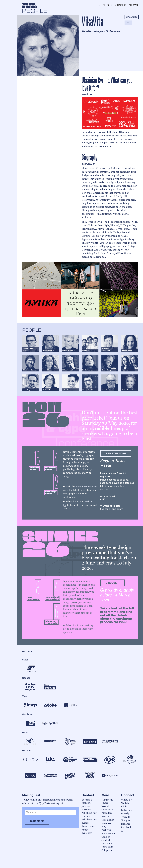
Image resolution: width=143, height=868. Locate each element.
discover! (113, 583)
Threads (125, 817)
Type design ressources (108, 821)
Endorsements (109, 833)
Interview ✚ (88, 164)
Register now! (116, 453)
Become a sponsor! (87, 801)
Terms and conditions (107, 845)
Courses (119, 5)
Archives (106, 830)
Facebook (126, 827)
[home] (30, 5)
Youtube (126, 803)
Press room (88, 826)
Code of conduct (106, 838)
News (133, 5)
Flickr (124, 806)
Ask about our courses (89, 814)
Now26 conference (86, 486)
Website (87, 31)
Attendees (107, 813)
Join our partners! (86, 808)
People (105, 816)
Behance (115, 31)
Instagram (99, 31)
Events (103, 5)
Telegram (126, 820)
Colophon (107, 850)
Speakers (132, 17)
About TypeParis (87, 831)
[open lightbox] (41, 276)
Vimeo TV (127, 799)
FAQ (104, 826)
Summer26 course (107, 801)
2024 (128, 23)
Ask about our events (89, 821)
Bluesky (125, 813)
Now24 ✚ (87, 94)
